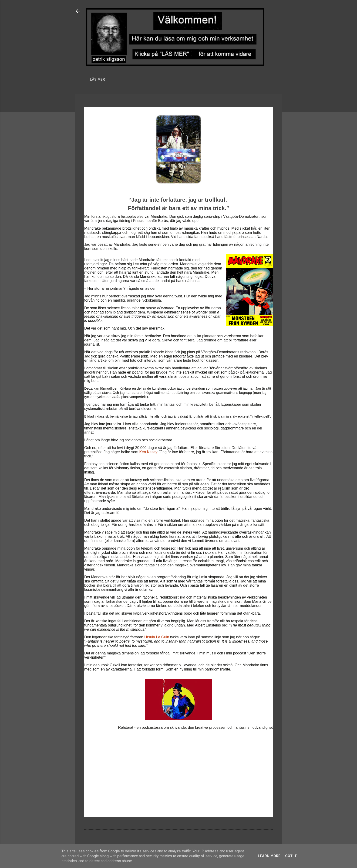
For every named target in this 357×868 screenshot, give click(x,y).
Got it (291, 856)
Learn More (269, 856)
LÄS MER (97, 79)
